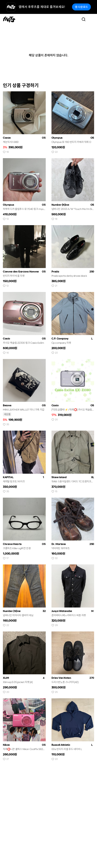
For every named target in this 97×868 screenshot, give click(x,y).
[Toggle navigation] (91, 19)
